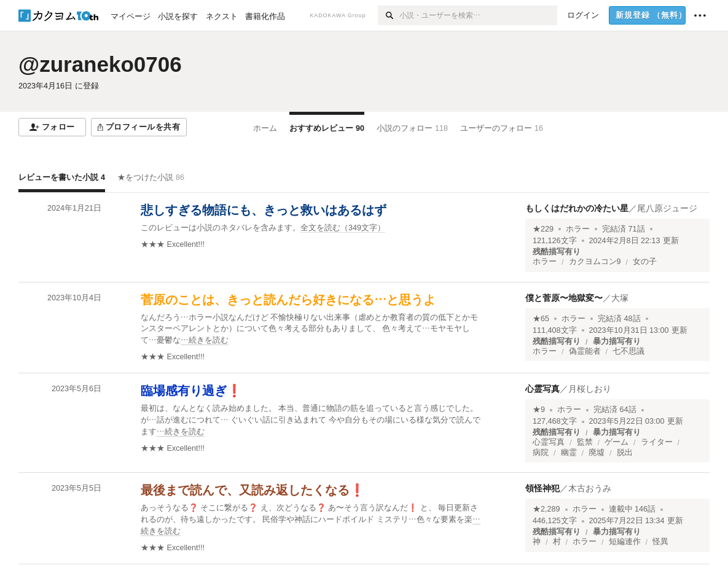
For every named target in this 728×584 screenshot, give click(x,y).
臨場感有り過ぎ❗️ (191, 391)
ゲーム (616, 442)
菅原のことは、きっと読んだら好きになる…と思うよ (288, 300)
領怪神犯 (542, 488)
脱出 (625, 453)
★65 (541, 319)
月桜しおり (590, 389)
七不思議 (628, 351)
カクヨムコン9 (595, 262)
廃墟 (597, 453)
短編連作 (625, 542)
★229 (543, 229)
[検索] (389, 15)
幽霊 (569, 453)
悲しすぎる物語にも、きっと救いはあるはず (264, 210)
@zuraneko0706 (100, 64)
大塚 (620, 298)
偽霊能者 (585, 351)
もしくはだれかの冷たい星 (577, 208)
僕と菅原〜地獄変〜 (564, 298)
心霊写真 (542, 389)
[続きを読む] (313, 329)
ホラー (578, 229)
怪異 (660, 542)
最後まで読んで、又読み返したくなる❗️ (253, 490)
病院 (541, 453)
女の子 (645, 262)
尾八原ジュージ (667, 208)
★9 (539, 410)
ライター (657, 442)
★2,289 (546, 509)
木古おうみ (590, 488)
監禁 (585, 442)
